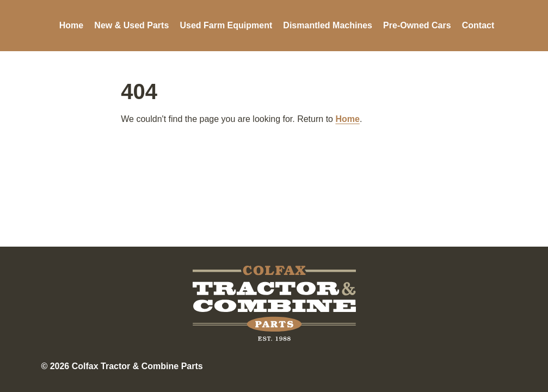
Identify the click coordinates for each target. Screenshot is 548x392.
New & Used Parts (131, 25)
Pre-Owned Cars (417, 25)
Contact (478, 25)
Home (71, 25)
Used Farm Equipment (226, 25)
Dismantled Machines (328, 25)
